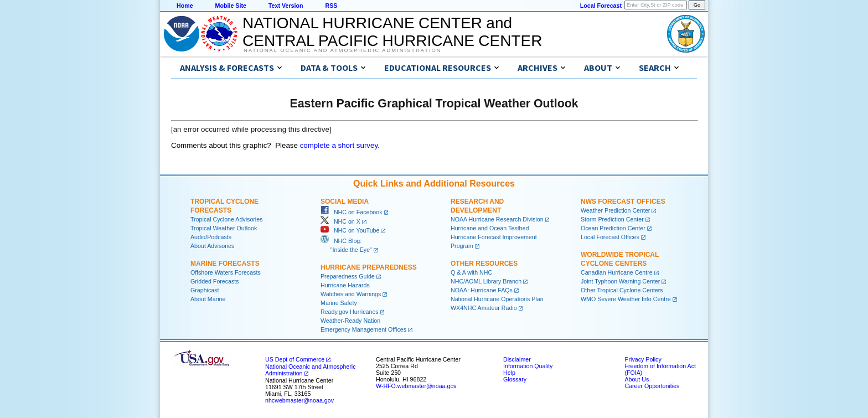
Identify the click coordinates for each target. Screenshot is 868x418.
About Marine (208, 299)
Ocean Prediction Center (613, 228)
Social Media (345, 202)
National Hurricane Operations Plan (497, 299)
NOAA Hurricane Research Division (497, 219)
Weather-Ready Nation (350, 321)
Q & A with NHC (471, 272)
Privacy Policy (643, 359)
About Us (637, 379)
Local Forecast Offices (610, 237)
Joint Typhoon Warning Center (620, 281)
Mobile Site (231, 6)
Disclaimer (517, 359)
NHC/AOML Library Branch (486, 281)
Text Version (286, 6)
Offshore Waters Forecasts (226, 272)
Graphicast (205, 290)
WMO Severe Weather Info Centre (626, 299)
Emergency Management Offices (363, 329)
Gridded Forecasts (215, 281)
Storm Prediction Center (612, 219)
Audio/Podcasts (211, 237)
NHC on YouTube (350, 230)
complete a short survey (339, 145)
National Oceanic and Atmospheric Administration (342, 50)
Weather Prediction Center (615, 210)
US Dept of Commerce (295, 359)
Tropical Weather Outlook (224, 228)
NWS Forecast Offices (623, 202)
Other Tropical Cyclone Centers (622, 290)
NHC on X (340, 221)
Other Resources (484, 264)
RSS (331, 6)
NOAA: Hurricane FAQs (482, 290)
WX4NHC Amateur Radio (484, 308)
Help (509, 373)
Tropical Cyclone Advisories (227, 219)
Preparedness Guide (348, 276)
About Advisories (212, 246)
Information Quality (528, 366)
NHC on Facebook (352, 212)
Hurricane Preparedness (369, 267)
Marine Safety (339, 303)
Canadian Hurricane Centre (617, 272)
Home (185, 6)
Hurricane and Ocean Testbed (490, 228)
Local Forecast (601, 6)
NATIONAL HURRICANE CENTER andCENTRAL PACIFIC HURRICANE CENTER (392, 32)
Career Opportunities (652, 386)
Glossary (515, 379)
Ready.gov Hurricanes (350, 312)
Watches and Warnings (351, 294)
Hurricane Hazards (345, 285)
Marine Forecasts (225, 264)
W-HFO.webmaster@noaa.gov (416, 386)
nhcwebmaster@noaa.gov (299, 400)
